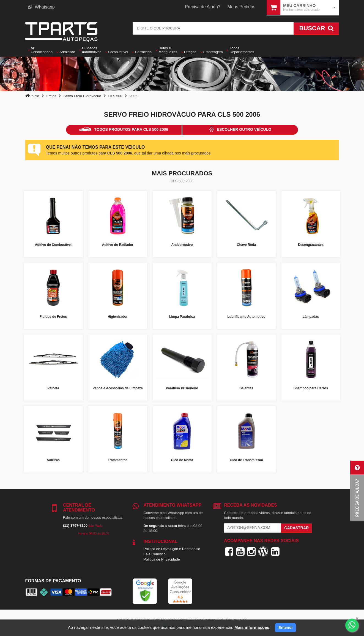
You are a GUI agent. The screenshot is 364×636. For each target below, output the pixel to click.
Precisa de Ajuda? (203, 7)
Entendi (285, 627)
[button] (357, 491)
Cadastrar (296, 528)
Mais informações (252, 627)
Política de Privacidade (162, 559)
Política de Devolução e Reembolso (172, 549)
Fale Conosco (155, 554)
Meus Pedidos (241, 7)
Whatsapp (42, 7)
